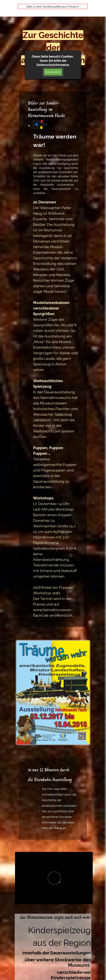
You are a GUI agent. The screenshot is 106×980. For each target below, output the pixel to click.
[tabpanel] (53, 359)
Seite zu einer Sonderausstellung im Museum (53, 7)
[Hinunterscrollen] (53, 970)
